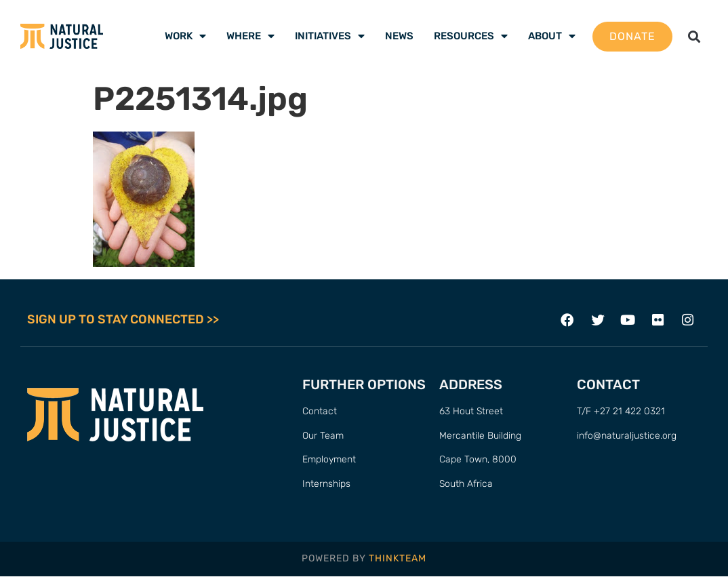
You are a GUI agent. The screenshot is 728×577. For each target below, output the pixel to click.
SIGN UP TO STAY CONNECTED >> (123, 320)
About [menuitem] (552, 36)
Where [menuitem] (250, 36)
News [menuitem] (399, 36)
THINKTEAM (398, 559)
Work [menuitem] (185, 36)
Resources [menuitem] (471, 36)
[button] (694, 36)
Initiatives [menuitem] (330, 36)
